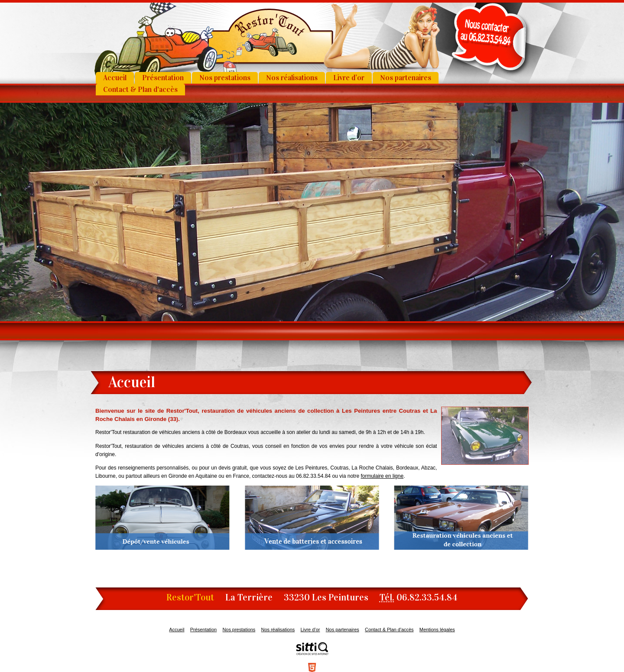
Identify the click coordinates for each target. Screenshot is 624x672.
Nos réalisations (292, 78)
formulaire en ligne (382, 476)
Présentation (163, 78)
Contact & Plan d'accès (140, 90)
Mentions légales (437, 630)
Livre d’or (349, 78)
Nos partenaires (406, 78)
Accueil (115, 78)
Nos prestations (225, 78)
